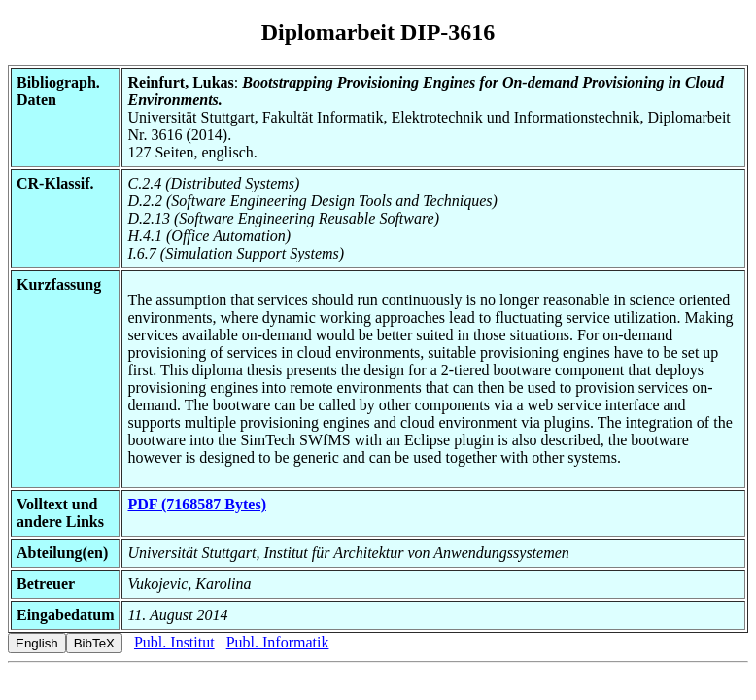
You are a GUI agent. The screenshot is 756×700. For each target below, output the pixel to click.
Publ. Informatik (278, 642)
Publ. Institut (174, 642)
